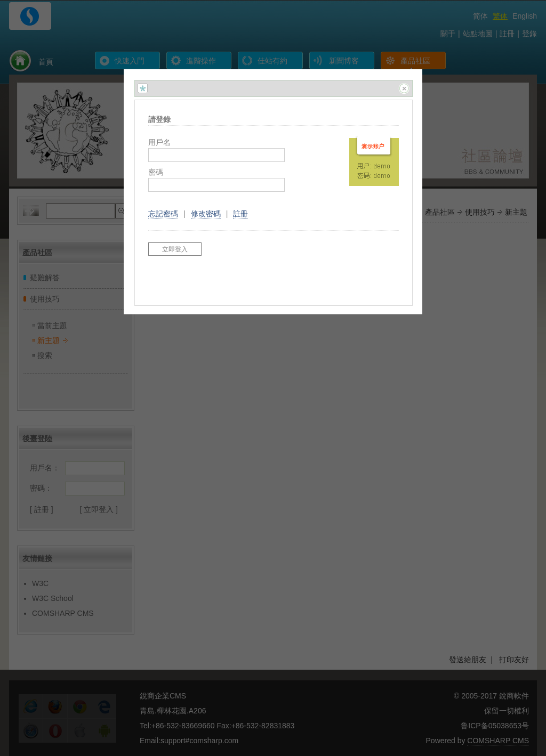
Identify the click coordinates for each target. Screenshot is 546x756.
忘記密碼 (163, 214)
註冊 (240, 214)
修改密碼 (206, 214)
